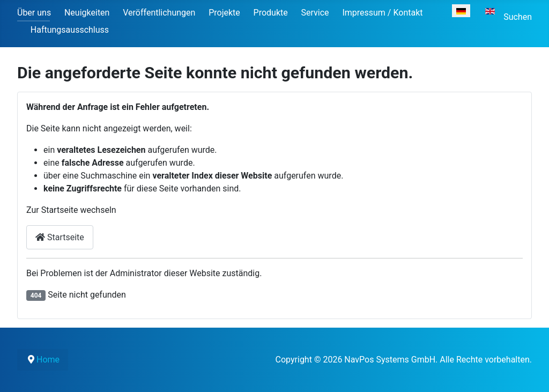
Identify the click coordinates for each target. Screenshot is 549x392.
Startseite (60, 237)
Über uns (34, 13)
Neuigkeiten (87, 13)
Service (315, 13)
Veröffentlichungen (159, 13)
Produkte (271, 13)
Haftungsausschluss (70, 30)
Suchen (518, 17)
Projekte (224, 13)
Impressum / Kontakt (382, 13)
